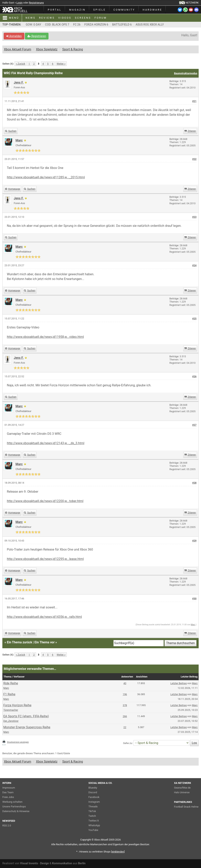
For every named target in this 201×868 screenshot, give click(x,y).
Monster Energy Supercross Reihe (27, 727)
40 (125, 683)
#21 (194, 101)
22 (125, 727)
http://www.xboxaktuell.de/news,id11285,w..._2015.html (46, 177)
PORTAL (55, 10)
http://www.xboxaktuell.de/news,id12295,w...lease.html (45, 559)
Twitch (92, 816)
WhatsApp (94, 825)
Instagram (94, 802)
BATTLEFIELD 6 (122, 25)
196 (125, 694)
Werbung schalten (12, 802)
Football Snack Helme (186, 807)
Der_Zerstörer (11, 721)
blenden (118, 852)
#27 (194, 425)
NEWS (31, 18)
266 (125, 716)
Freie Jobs (8, 797)
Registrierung (36, 3)
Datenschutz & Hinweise (16, 811)
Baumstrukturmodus (186, 73)
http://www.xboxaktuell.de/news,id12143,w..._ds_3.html (46, 443)
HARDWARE (152, 10)
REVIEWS (47, 18)
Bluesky (93, 788)
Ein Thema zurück (19, 642)
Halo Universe (182, 792)
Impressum (9, 788)
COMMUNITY (124, 10)
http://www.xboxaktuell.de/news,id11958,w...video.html (45, 337)
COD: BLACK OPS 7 (57, 25)
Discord (93, 792)
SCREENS (83, 18)
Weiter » (61, 64)
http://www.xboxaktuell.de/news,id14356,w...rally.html (44, 617)
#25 (194, 319)
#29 (194, 541)
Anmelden (14, 36)
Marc (193, 625)
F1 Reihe (9, 694)
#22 (194, 159)
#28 (194, 483)
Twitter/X (94, 821)
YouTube (93, 830)
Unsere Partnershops (14, 806)
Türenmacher (11, 710)
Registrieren (37, 36)
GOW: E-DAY (33, 25)
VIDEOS (65, 18)
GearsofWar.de (182, 788)
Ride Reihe (11, 683)
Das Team (8, 792)
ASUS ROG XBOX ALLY (150, 25)
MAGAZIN (77, 10)
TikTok (92, 811)
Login (20, 3)
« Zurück (21, 64)
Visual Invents (29, 863)
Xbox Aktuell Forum (18, 49)
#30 (194, 599)
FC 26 (77, 25)
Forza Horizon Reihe (17, 705)
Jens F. (19, 83)
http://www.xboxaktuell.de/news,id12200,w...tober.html (45, 501)
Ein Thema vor (44, 642)
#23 (194, 217)
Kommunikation (62, 863)
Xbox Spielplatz (47, 49)
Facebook (94, 797)
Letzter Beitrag (179, 683)
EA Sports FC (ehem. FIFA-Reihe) (26, 716)
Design (44, 863)
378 (125, 705)
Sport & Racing (73, 49)
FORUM (101, 18)
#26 (194, 376)
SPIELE (100, 10)
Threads (93, 806)
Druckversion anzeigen (18, 742)
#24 (194, 265)
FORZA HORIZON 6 (96, 25)
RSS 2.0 (7, 826)
